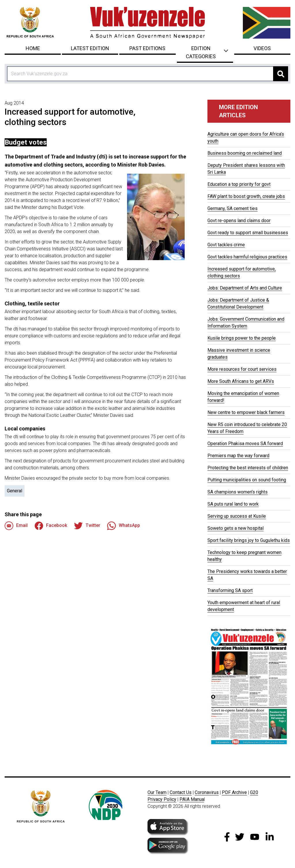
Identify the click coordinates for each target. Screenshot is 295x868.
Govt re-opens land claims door (239, 221)
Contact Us (181, 792)
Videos (262, 48)
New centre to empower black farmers (246, 412)
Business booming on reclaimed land (245, 153)
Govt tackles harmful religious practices (247, 257)
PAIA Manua (192, 799)
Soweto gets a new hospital (236, 528)
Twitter (87, 526)
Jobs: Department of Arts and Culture (245, 288)
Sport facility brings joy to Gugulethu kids (249, 540)
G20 (254, 792)
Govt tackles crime (226, 245)
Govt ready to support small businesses (248, 233)
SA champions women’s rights (238, 492)
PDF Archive (234, 792)
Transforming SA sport (230, 590)
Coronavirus (207, 792)
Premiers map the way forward (238, 456)
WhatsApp (124, 526)
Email (16, 526)
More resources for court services (242, 369)
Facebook (51, 526)
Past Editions (147, 48)
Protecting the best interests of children (248, 468)
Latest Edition (90, 48)
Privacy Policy (162, 799)
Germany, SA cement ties (232, 208)
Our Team (157, 792)
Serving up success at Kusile (237, 516)
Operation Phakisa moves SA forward (245, 444)
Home (33, 48)
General (15, 491)
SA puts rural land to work (233, 504)
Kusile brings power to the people (242, 338)
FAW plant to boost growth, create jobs (246, 196)
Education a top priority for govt (239, 184)
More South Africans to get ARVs (241, 381)
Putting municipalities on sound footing (247, 480)
